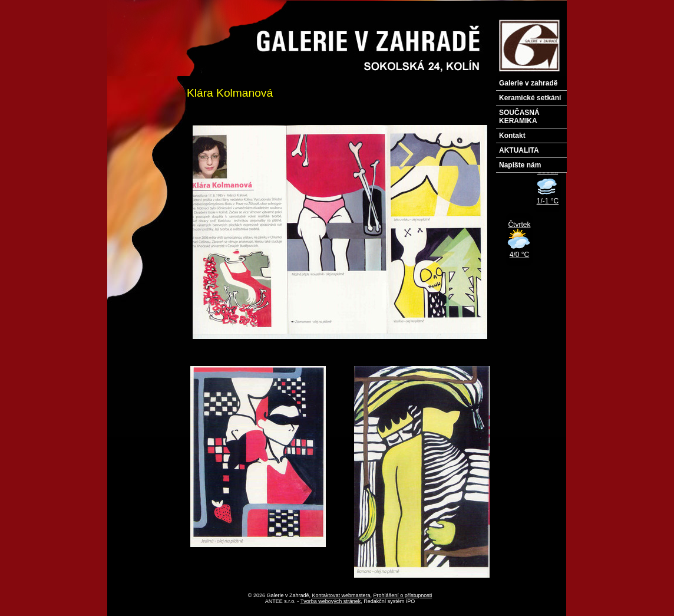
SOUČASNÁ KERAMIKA (519, 117)
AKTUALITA (519, 150)
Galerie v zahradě (528, 83)
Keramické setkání (530, 98)
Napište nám (520, 165)
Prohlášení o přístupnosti (403, 595)
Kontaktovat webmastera (341, 595)
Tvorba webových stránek (331, 601)
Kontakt (512, 136)
